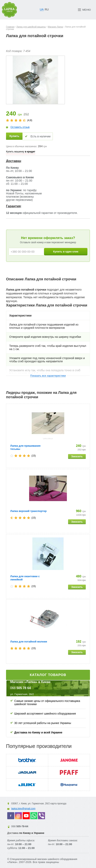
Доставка (13, 161)
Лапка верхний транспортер (28, 511)
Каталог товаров (48, 675)
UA (42, 9)
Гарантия (13, 206)
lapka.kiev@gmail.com (23, 809)
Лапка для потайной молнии (29, 642)
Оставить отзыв (20, 127)
